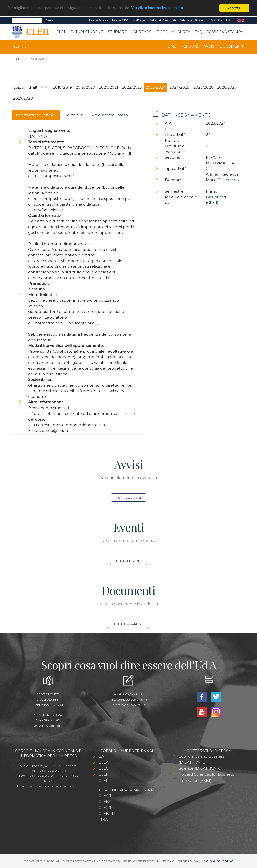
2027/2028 (23, 98)
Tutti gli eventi (128, 561)
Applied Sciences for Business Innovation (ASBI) (206, 777)
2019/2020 (85, 87)
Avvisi (210, 46)
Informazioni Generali (36, 115)
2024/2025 (179, 87)
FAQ (198, 32)
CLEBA (105, 802)
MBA (103, 820)
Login (230, 20)
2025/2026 (203, 87)
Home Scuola (99, 20)
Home (171, 46)
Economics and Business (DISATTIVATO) (202, 759)
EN (241, 20)
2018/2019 (62, 87)
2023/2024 (156, 87)
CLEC (104, 768)
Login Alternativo (217, 861)
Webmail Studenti (194, 20)
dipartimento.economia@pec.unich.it (48, 786)
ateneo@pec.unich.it (132, 699)
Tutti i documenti (129, 624)
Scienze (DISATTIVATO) (201, 768)
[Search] (27, 20)
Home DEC (120, 20)
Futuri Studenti (87, 32)
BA (101, 756)
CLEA (104, 762)
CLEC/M (106, 808)
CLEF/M (106, 814)
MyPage (139, 20)
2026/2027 (227, 87)
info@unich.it (133, 694)
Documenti (231, 46)
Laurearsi (142, 32)
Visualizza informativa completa (165, 8)
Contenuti (74, 115)
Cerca (50, 20)
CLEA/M (106, 795)
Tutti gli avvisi (129, 498)
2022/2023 (132, 87)
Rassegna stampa (225, 32)
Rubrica (216, 20)
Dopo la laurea (174, 32)
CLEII (61, 32)
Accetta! (235, 8)
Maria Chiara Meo (222, 180)
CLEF (103, 774)
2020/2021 (109, 87)
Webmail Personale (163, 20)
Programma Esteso (110, 115)
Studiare (117, 32)
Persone (190, 46)
